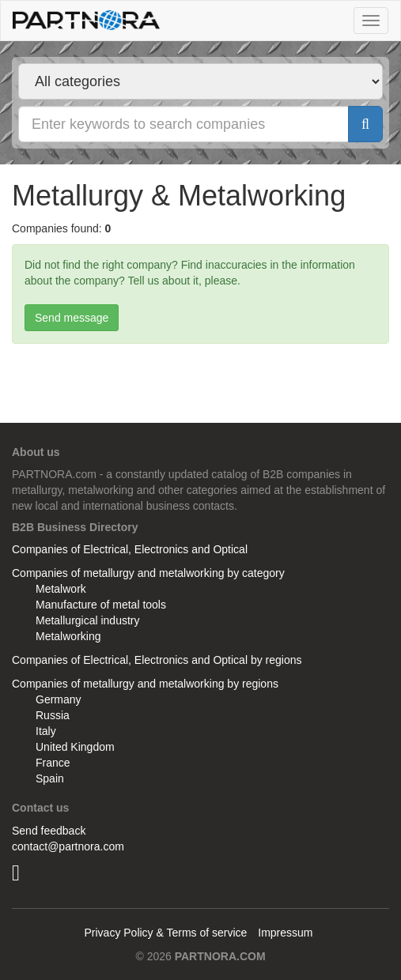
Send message (72, 318)
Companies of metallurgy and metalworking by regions (145, 684)
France (53, 763)
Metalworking (68, 636)
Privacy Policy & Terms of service (165, 933)
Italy (46, 731)
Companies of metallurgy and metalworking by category (148, 573)
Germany (59, 699)
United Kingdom (75, 747)
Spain (50, 778)
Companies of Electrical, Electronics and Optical (130, 549)
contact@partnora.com (68, 846)
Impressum (285, 933)
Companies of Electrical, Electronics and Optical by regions (157, 660)
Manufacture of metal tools (101, 605)
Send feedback (49, 831)
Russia (53, 715)
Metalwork (61, 589)
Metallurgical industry (88, 620)
